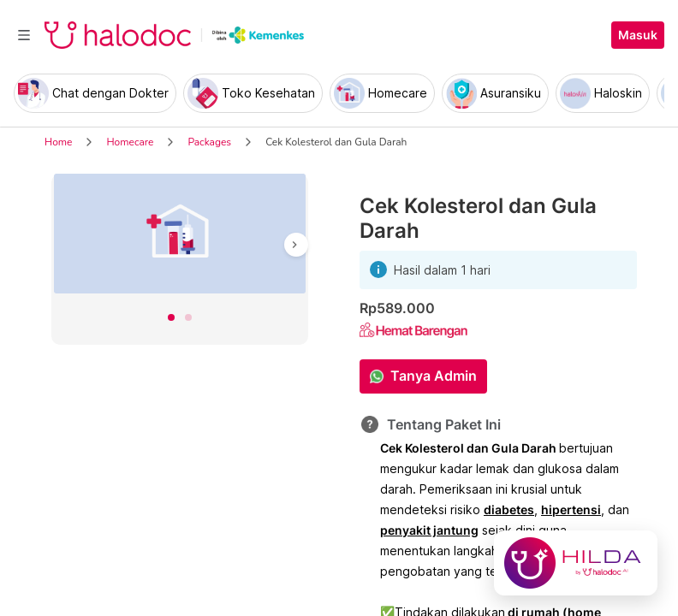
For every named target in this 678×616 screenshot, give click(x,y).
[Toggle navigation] (24, 35)
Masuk (638, 35)
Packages (209, 142)
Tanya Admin (434, 376)
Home (58, 142)
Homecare (130, 142)
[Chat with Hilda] (576, 563)
